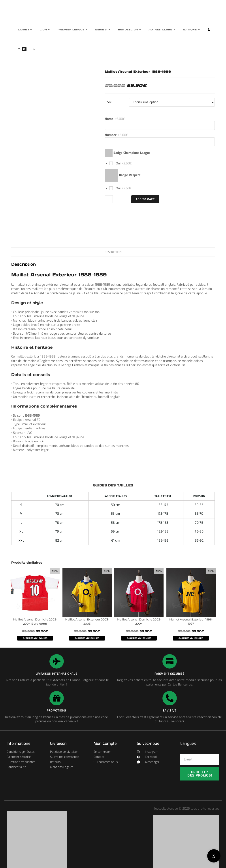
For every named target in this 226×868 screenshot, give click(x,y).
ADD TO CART (145, 199)
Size (110, 102)
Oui (123, 163)
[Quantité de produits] (109, 199)
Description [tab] (113, 252)
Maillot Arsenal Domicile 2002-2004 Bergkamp (35, 622)
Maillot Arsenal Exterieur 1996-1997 (191, 622)
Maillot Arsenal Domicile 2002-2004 (139, 622)
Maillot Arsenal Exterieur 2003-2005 (87, 622)
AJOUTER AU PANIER (35, 638)
